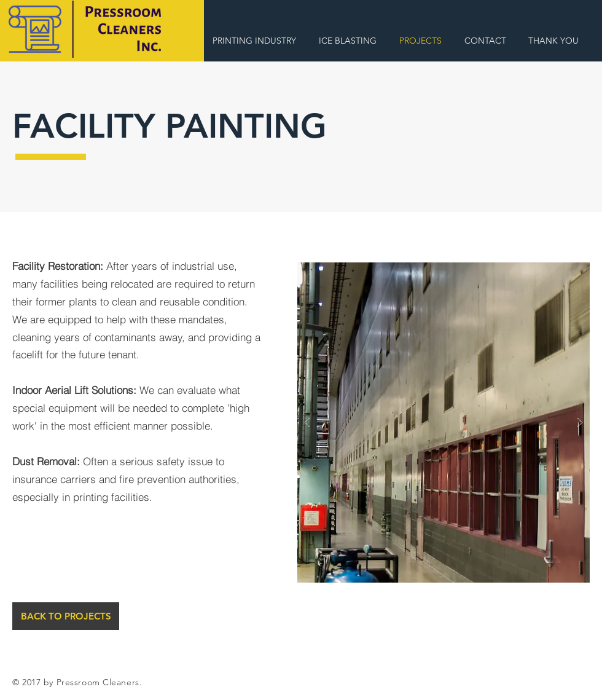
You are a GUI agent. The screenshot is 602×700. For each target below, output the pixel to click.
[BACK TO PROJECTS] (66, 616)
